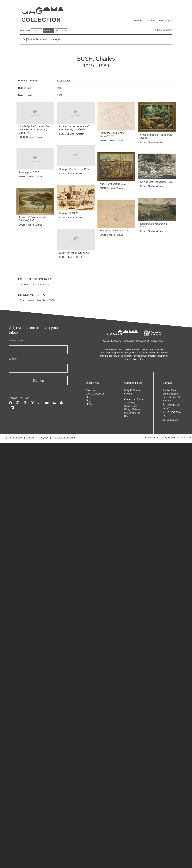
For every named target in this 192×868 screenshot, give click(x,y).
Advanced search (164, 30)
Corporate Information (64, 438)
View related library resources (35, 285)
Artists (151, 20)
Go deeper (166, 20)
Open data (91, 390)
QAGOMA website (95, 394)
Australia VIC (64, 81)
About (89, 404)
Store (88, 397)
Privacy (31, 438)
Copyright (44, 438)
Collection (41, 20)
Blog (88, 400)
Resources (61, 31)
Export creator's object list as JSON (37, 300)
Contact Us (172, 420)
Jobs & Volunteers (13, 438)
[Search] (96, 39)
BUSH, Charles (26, 137)
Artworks (139, 20)
